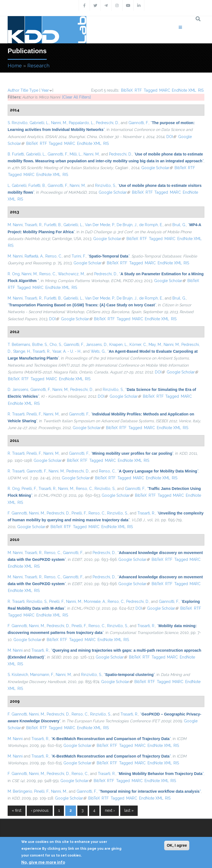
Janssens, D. (97, 345)
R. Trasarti (16, 414)
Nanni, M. (59, 123)
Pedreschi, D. (107, 123)
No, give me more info (43, 862)
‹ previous (40, 810)
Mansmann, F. (42, 675)
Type (34, 90)
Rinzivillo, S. (105, 185)
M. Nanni (15, 225)
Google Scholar (157, 168)
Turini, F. (79, 256)
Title (24, 90)
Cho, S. (56, 345)
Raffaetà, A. (34, 256)
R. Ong (14, 274)
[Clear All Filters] (76, 97)
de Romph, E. (151, 225)
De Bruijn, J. (127, 225)
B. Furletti (16, 154)
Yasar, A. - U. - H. (67, 351)
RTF (138, 90)
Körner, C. (138, 345)
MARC (165, 90)
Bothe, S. (40, 345)
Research (38, 66)
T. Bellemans (19, 345)
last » (129, 810)
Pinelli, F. (34, 414)
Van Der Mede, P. (100, 225)
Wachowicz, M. (71, 274)
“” (109, 256)
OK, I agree (177, 845)
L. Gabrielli (17, 185)
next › (110, 810)
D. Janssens (18, 390)
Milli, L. (76, 154)
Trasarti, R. (33, 225)
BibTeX (127, 90)
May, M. (155, 345)
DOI (171, 137)
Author (14, 90)
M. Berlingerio (20, 791)
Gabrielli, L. (39, 123)
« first (17, 810)
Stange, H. (22, 351)
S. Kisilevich (18, 675)
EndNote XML (184, 90)
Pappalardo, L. (81, 123)
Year (45, 90)
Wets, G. (98, 351)
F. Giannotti (17, 513)
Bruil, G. (179, 225)
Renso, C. (54, 256)
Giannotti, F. (139, 123)
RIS (201, 90)
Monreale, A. (95, 601)
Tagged (151, 90)
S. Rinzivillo (18, 123)
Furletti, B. (37, 185)
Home (15, 66)
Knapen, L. (118, 345)
